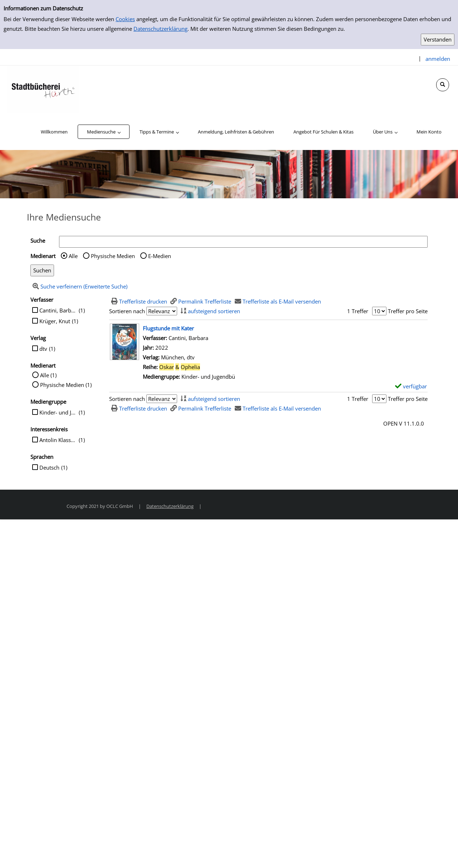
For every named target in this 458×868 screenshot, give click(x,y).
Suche (38, 241)
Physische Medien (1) (66, 385)
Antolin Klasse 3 (58, 440)
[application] (104, 132)
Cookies (125, 19)
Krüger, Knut (55, 321)
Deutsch (49, 467)
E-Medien (160, 256)
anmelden (438, 59)
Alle (73, 256)
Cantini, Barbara (58, 310)
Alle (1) (48, 375)
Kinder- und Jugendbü (58, 412)
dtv (43, 349)
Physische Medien (113, 256)
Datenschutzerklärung (160, 29)
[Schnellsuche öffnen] (443, 85)
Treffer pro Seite (408, 311)
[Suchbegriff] (243, 242)
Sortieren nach (127, 311)
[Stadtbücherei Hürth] (43, 89)
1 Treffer (358, 311)
